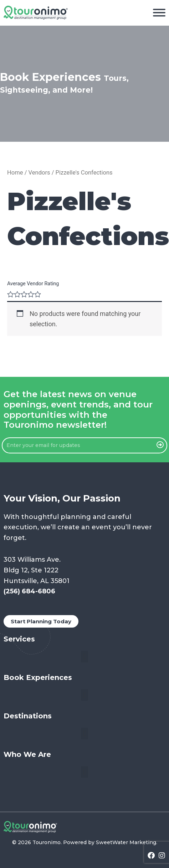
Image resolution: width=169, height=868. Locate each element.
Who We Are (27, 754)
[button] (84, 657)
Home (15, 173)
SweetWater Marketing (126, 842)
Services (19, 639)
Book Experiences (38, 677)
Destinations (28, 716)
